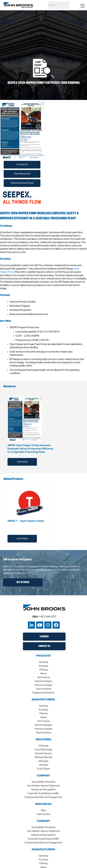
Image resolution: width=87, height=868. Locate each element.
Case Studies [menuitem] (43, 814)
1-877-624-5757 (48, 617)
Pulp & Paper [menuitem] (43, 769)
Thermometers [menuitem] (43, 689)
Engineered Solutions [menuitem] (43, 693)
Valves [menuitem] (43, 674)
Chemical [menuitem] (43, 746)
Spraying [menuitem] (43, 662)
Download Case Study (22, 183)
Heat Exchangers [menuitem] (43, 681)
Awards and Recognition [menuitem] (43, 790)
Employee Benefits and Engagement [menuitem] (43, 797)
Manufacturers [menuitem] (43, 700)
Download (22, 462)
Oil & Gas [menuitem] (43, 765)
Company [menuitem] (43, 776)
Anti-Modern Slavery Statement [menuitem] (43, 786)
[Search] (59, 5)
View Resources (22, 174)
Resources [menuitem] (43, 804)
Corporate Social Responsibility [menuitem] (43, 794)
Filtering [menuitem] (43, 670)
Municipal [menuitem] (43, 761)
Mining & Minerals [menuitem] (43, 757)
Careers (44, 637)
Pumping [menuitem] (43, 666)
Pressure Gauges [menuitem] (43, 685)
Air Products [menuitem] (43, 678)
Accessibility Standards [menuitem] (43, 782)
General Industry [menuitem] (43, 754)
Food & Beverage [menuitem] (43, 750)
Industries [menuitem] (43, 740)
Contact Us (22, 165)
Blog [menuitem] (43, 811)
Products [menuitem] (43, 656)
